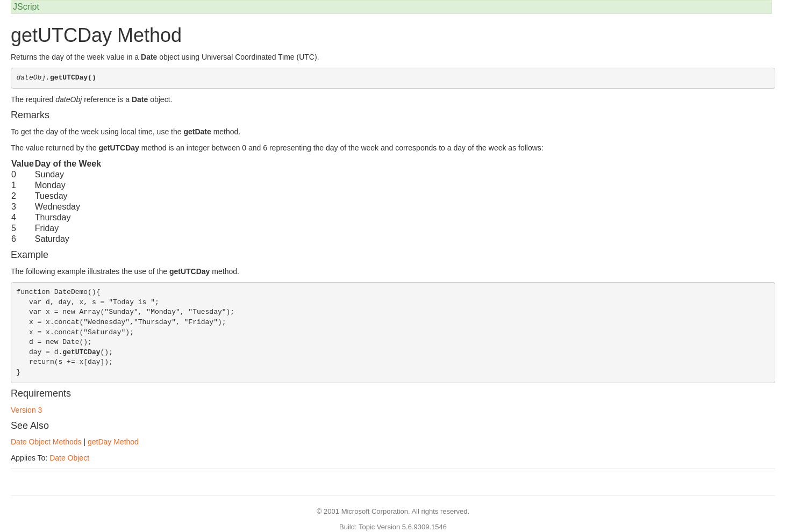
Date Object (69, 458)
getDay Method (113, 442)
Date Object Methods (46, 442)
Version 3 (26, 410)
